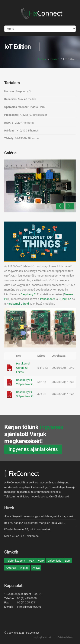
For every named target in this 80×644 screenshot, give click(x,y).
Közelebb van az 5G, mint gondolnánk (27, 529)
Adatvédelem (65, 637)
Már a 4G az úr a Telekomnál (22, 536)
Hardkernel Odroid (18, 304)
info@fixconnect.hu (29, 607)
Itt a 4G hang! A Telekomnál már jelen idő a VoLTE (35, 523)
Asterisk (11, 568)
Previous (60, 206)
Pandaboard (48, 299)
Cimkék (11, 552)
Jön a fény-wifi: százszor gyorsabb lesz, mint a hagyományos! (42, 516)
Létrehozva (59, 356)
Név (19, 356)
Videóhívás (54, 561)
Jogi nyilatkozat (42, 637)
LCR (68, 561)
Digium (24, 568)
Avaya (36, 568)
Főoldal (42, 59)
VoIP (41, 561)
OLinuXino (65, 299)
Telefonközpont (16, 561)
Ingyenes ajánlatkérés (33, 449)
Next (70, 206)
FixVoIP (55, 59)
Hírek (9, 508)
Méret (41, 356)
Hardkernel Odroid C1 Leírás (23, 368)
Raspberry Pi (28, 294)
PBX (32, 561)
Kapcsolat (13, 586)
